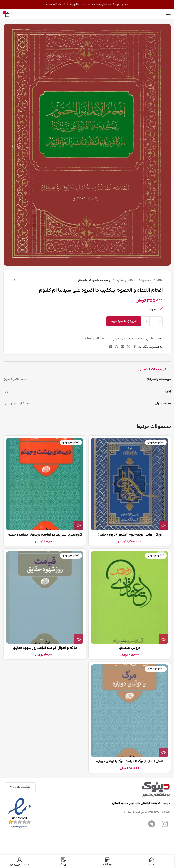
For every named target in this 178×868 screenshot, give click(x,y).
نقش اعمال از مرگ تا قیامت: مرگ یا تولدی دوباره (130, 761)
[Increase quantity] (147, 321)
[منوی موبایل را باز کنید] (169, 14)
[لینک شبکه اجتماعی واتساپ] (117, 347)
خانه (160, 280)
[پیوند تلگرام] (111, 347)
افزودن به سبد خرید (124, 321)
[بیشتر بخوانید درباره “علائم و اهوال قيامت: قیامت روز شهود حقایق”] (79, 639)
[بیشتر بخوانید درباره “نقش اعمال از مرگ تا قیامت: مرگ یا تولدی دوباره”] (164, 752)
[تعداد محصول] (153, 321)
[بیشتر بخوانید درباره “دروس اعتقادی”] (164, 639)
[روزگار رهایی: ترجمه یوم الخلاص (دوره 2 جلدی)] (130, 484)
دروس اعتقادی (130, 648)
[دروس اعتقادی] (130, 597)
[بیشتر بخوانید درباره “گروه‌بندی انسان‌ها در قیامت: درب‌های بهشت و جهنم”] (79, 526)
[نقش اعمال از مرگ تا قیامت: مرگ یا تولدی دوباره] (130, 711)
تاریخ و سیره (111, 338)
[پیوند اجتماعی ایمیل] (122, 347)
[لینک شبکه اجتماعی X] (129, 347)
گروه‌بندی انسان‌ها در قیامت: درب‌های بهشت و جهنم (45, 535)
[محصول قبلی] (26, 280)
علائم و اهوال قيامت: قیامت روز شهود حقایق (45, 648)
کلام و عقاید (125, 280)
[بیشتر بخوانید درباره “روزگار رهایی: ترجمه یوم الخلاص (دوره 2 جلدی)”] (164, 526)
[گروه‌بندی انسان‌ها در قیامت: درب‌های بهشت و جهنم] (45, 484)
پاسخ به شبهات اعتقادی (94, 280)
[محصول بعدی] (15, 280)
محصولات (145, 280)
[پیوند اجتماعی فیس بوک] (135, 347)
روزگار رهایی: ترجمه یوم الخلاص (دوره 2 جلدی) (130, 535)
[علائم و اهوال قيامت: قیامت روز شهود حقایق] (45, 597)
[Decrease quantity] (160, 321)
